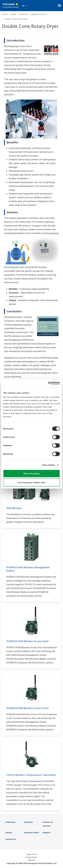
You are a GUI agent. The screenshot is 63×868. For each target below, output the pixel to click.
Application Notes (39, 14)
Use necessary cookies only (32, 482)
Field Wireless (14, 508)
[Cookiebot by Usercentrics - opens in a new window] (48, 383)
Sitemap (32, 860)
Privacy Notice (32, 857)
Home (5, 14)
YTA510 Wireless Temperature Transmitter (31, 775)
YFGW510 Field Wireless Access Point (27, 641)
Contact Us (11, 839)
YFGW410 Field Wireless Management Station (28, 569)
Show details (48, 465)
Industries (10, 822)
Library (13, 14)
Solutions (28, 822)
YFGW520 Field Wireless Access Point (27, 708)
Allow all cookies (32, 473)
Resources (24, 14)
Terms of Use (32, 854)
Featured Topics (31, 832)
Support (46, 832)
